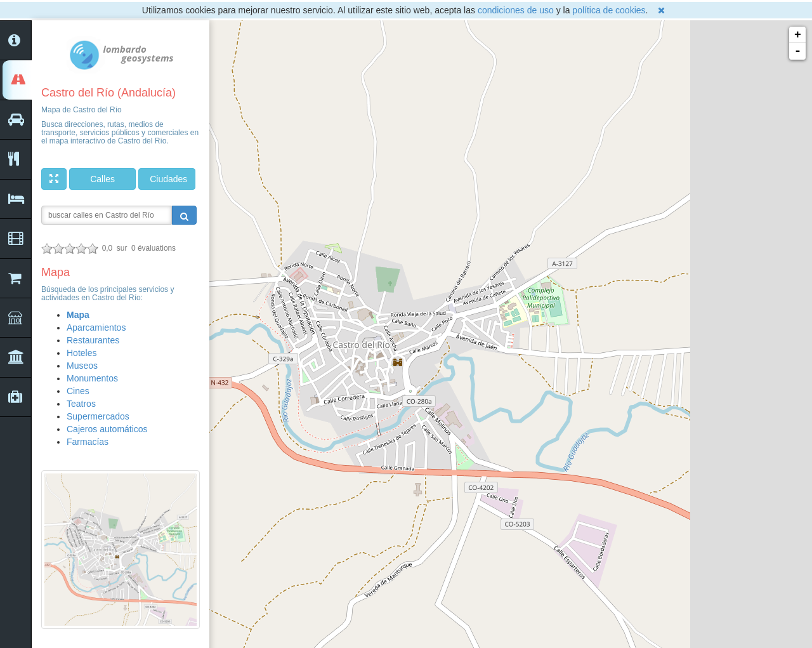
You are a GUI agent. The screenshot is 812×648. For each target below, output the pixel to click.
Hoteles (82, 353)
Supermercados (98, 416)
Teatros (81, 404)
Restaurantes (93, 340)
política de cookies (609, 10)
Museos (82, 366)
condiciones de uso (516, 10)
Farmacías (88, 442)
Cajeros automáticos (107, 429)
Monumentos (92, 378)
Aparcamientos (96, 327)
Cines (78, 391)
